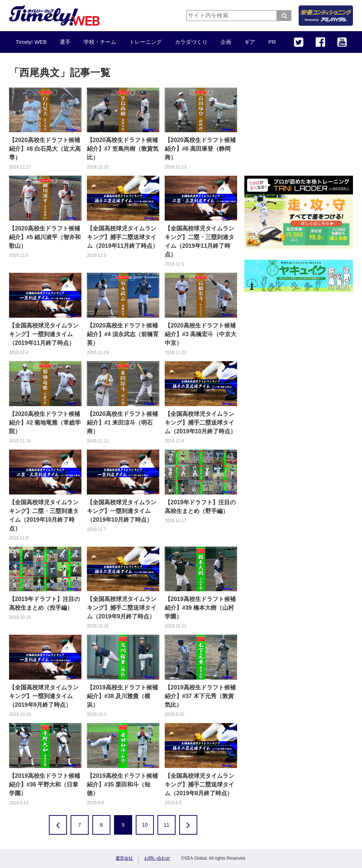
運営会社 (124, 858)
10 (145, 825)
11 (167, 825)
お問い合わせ (157, 858)
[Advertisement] (299, 120)
